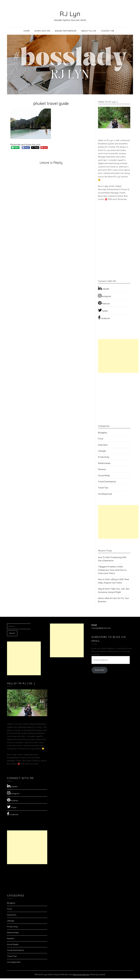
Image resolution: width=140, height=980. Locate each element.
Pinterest (104, 303)
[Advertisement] (118, 356)
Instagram (105, 296)
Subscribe (99, 670)
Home (27, 31)
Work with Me (42, 31)
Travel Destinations (107, 482)
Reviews (102, 469)
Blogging (102, 433)
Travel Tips (103, 488)
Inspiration (103, 445)
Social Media (104, 475)
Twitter (103, 310)
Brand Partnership (66, 31)
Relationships (104, 463)
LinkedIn (104, 288)
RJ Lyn (70, 14)
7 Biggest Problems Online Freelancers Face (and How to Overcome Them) (112, 570)
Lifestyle (102, 451)
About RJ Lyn (89, 31)
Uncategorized (105, 494)
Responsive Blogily (81, 974)
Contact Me (108, 31)
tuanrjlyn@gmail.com (101, 628)
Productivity (104, 457)
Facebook (104, 318)
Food (101, 439)
